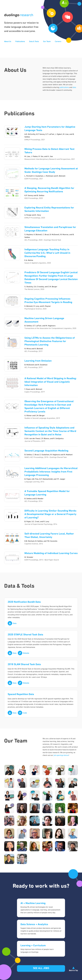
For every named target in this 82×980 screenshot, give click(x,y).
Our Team (47, 41)
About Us (8, 41)
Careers (58, 41)
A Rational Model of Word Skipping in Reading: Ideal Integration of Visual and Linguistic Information (50, 382)
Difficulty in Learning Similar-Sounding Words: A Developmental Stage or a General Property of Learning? (51, 514)
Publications (20, 41)
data (74, 87)
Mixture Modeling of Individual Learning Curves (51, 553)
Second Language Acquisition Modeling (46, 451)
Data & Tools (34, 41)
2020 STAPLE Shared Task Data (25, 635)
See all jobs (41, 968)
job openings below (61, 755)
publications (64, 87)
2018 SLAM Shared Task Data (24, 665)
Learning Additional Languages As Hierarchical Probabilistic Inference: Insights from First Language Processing (51, 472)
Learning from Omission (38, 361)
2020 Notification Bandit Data (24, 602)
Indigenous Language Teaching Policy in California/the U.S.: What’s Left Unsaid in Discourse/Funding (47, 253)
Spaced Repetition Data (21, 694)
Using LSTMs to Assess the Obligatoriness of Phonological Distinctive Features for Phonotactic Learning (50, 341)
